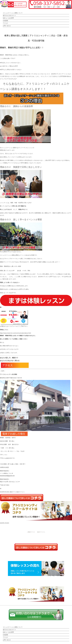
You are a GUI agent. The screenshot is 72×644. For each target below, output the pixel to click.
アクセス (5, 23)
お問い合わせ (7, 26)
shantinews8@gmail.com (7, 476)
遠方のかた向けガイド (9, 15)
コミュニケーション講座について (13, 13)
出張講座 (5, 21)
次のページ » (21, 492)
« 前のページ (13, 492)
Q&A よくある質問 (8, 18)
